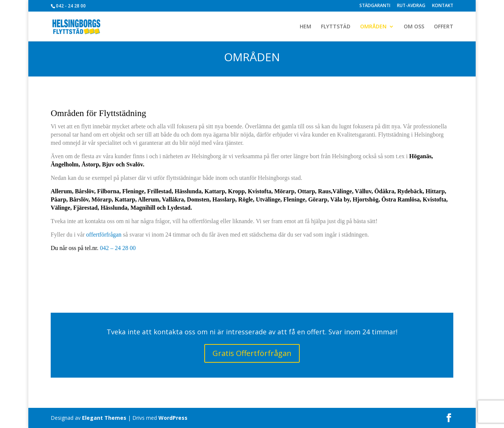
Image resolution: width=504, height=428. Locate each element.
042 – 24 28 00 (118, 248)
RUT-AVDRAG (411, 6)
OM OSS (414, 27)
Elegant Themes (104, 418)
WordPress (173, 418)
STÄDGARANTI (375, 6)
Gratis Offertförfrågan (252, 353)
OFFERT (444, 27)
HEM (305, 27)
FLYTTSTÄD (336, 27)
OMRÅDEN (373, 27)
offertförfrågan (104, 235)
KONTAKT (443, 6)
